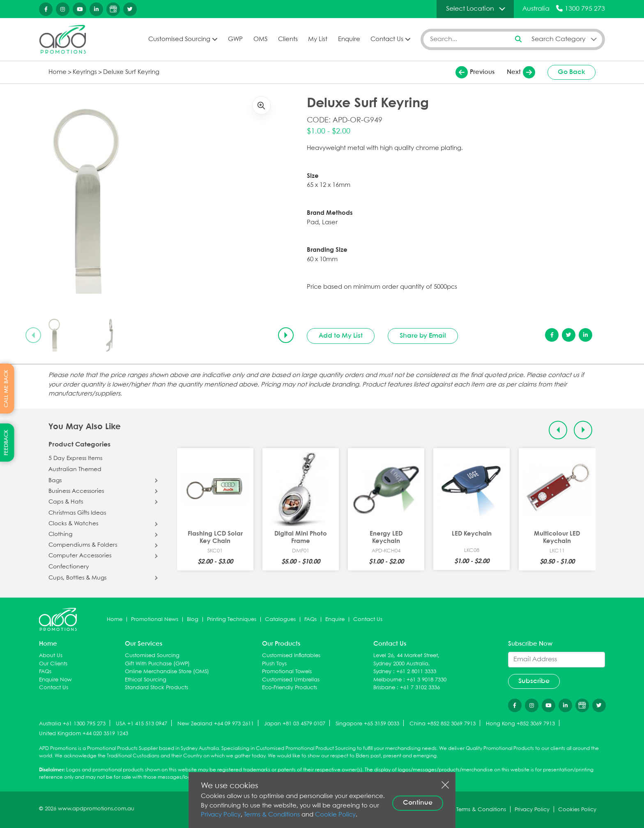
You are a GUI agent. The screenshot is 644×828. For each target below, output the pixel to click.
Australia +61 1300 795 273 (72, 724)
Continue (418, 803)
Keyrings (85, 72)
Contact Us (387, 39)
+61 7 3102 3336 (420, 688)
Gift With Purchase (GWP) (157, 664)
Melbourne (388, 680)
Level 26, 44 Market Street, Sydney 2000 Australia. (406, 660)
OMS (260, 39)
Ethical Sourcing (146, 680)
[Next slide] (286, 335)
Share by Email (423, 336)
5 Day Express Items (75, 458)
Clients (288, 39)
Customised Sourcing (179, 39)
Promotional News (155, 620)
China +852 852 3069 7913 (443, 724)
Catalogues (280, 620)
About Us (51, 656)
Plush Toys (274, 664)
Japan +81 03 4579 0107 (295, 724)
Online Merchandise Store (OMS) (167, 672)
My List (318, 39)
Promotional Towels (287, 672)
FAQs (310, 620)
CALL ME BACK (6, 389)
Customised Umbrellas (291, 680)
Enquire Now (55, 680)
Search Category (559, 39)
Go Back (572, 72)
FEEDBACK (6, 443)
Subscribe (534, 681)
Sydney (382, 672)
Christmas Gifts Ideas (77, 513)
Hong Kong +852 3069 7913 (520, 724)
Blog (193, 620)
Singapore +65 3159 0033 (367, 724)
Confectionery (69, 567)
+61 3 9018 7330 (427, 680)
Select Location (470, 9)
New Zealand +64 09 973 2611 (216, 724)
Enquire (349, 39)
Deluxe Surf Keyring (131, 72)
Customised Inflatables (291, 656)
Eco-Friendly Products (290, 688)
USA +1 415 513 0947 (141, 724)
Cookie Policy (335, 815)
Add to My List (341, 336)
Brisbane (384, 688)
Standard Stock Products (156, 688)
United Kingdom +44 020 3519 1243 (84, 734)
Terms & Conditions (272, 815)
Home (57, 72)
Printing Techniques (232, 620)
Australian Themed (75, 469)
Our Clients (53, 664)
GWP (235, 39)
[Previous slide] (33, 335)
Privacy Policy (221, 815)
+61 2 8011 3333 (416, 672)
